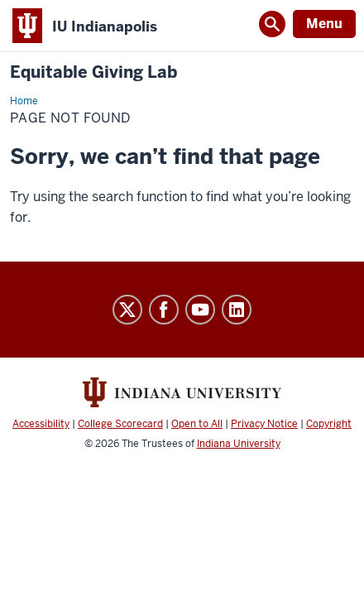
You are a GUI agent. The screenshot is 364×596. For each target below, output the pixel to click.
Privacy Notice (264, 424)
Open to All (197, 424)
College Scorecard (120, 424)
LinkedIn (237, 310)
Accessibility (41, 424)
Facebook (164, 310)
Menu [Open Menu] (324, 24)
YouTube (200, 310)
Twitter (127, 310)
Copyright (329, 424)
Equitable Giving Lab (93, 72)
